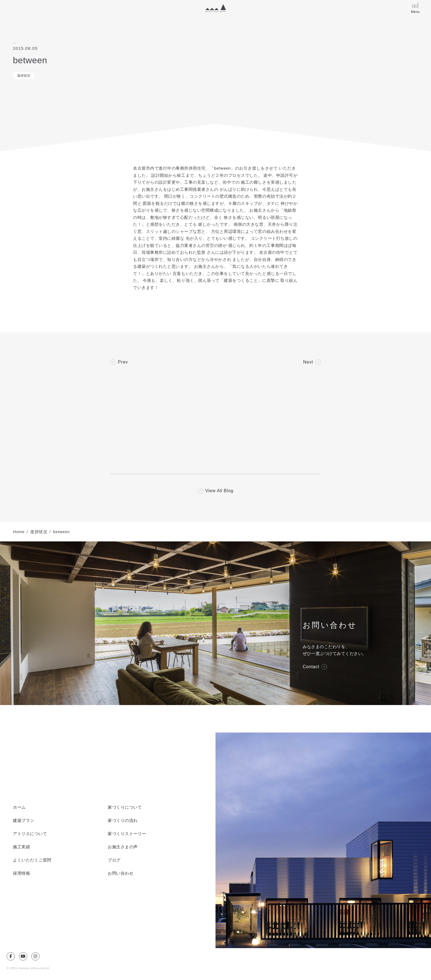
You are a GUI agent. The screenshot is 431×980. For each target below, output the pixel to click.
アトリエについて (30, 834)
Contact (311, 667)
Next (308, 362)
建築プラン (24, 821)
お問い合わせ (121, 873)
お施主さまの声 (123, 847)
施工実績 (21, 847)
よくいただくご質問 (32, 860)
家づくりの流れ (123, 821)
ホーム (19, 807)
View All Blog (219, 491)
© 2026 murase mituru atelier (28, 968)
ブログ (114, 860)
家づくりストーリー (127, 834)
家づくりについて (125, 807)
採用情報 (21, 873)
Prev (123, 362)
